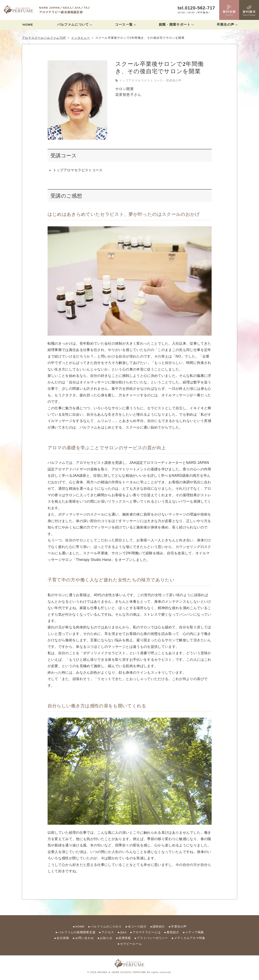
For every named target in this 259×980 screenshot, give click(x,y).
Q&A (123, 932)
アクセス (108, 932)
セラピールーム (131, 944)
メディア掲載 (195, 932)
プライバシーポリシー (152, 938)
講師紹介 (159, 927)
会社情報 (63, 938)
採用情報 (125, 938)
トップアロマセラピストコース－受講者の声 (150, 80)
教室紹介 (173, 932)
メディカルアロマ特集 (190, 938)
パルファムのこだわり (106, 927)
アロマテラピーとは (147, 932)
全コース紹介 (137, 927)
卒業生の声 (179, 927)
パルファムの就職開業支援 (77, 932)
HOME (28, 25)
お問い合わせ (85, 938)
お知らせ (106, 938)
